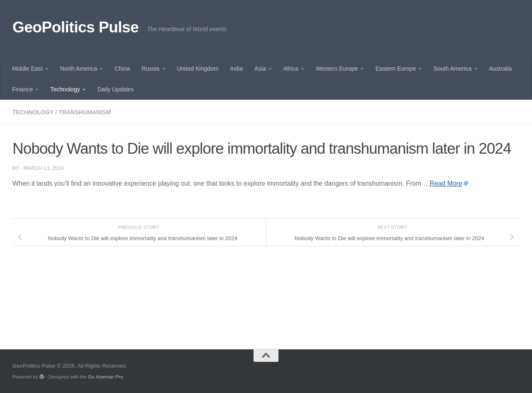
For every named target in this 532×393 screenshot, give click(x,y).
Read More (446, 183)
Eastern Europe (396, 69)
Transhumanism (85, 112)
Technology (65, 89)
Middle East (27, 69)
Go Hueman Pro (106, 377)
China (122, 69)
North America (79, 69)
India (237, 69)
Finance (22, 89)
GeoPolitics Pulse (76, 27)
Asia (260, 69)
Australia (501, 69)
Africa (291, 69)
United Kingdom (198, 69)
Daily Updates (116, 89)
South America (453, 69)
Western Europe (337, 69)
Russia (151, 69)
